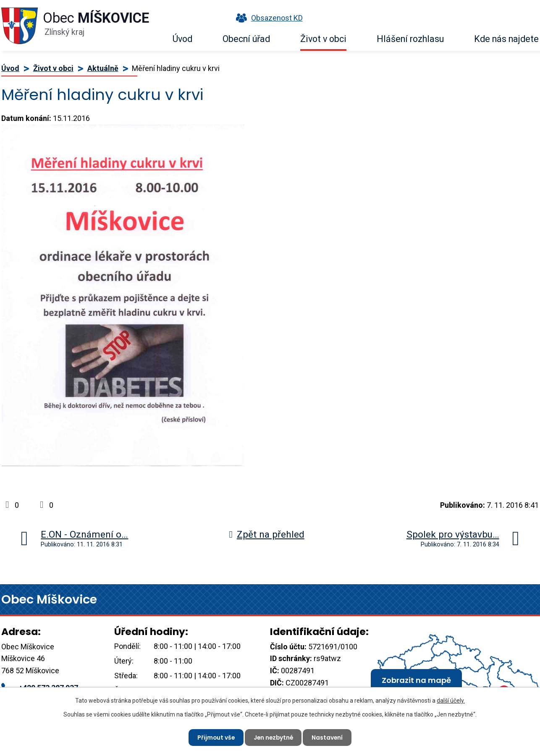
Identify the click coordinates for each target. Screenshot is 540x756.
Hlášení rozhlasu (410, 39)
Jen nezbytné (273, 737)
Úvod (182, 39)
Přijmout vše (215, 737)
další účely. (451, 701)
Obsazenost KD (267, 18)
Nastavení (329, 737)
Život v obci (323, 39)
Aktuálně (103, 68)
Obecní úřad (246, 39)
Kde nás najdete (506, 39)
